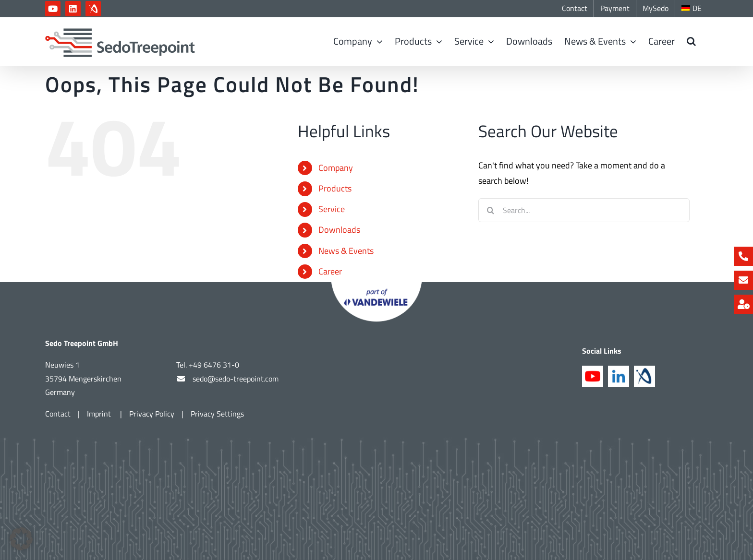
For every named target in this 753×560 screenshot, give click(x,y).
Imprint (100, 414)
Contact (58, 414)
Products (335, 188)
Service (332, 209)
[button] (691, 41)
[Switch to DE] (692, 8)
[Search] (490, 210)
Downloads (339, 230)
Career (330, 271)
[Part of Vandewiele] (376, 286)
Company (336, 168)
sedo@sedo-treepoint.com (236, 378)
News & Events (346, 251)
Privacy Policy (152, 414)
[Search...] (584, 210)
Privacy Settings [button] (217, 414)
